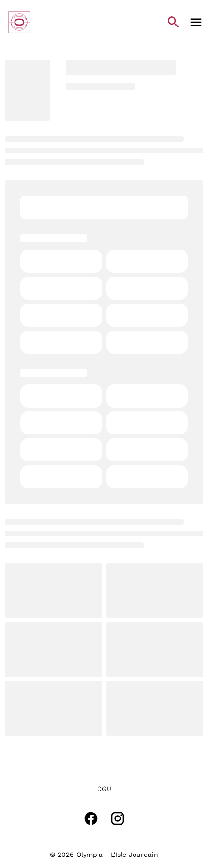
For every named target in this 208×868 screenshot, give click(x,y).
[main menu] (196, 22)
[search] (173, 22)
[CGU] (104, 789)
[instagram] (118, 818)
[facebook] (91, 818)
